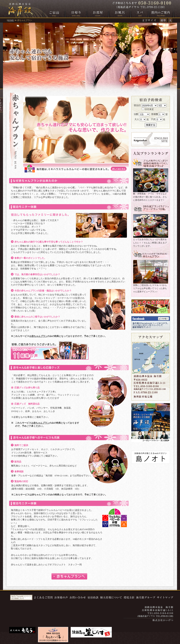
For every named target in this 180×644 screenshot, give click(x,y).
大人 (137, 119)
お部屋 (98, 13)
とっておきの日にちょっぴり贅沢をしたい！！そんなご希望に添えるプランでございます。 (150, 243)
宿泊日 (137, 105)
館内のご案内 (161, 13)
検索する (151, 125)
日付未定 (148, 109)
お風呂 (120, 13)
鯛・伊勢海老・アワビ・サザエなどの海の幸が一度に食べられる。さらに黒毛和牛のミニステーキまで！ (150, 197)
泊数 (136, 114)
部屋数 (155, 114)
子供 (153, 119)
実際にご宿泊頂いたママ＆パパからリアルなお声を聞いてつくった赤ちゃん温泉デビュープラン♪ (150, 288)
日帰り (76, 13)
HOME (11, 20)
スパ (140, 13)
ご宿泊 (54, 13)
